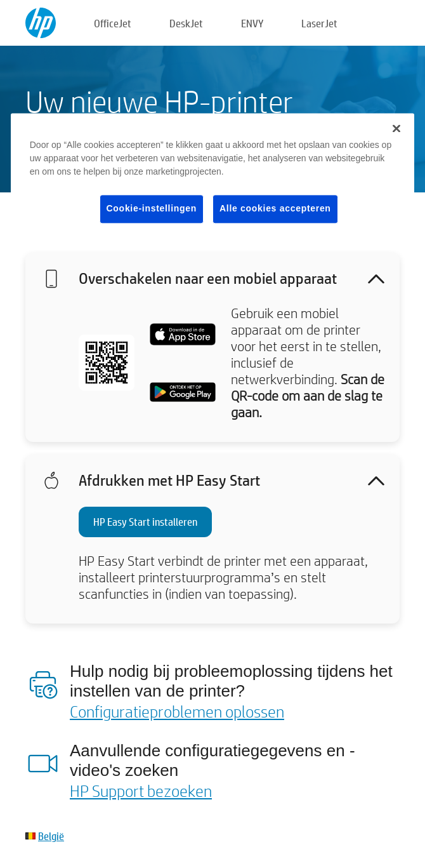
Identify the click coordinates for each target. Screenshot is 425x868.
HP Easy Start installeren (145, 522)
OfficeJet (113, 23)
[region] (213, 178)
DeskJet (186, 23)
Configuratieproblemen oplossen (177, 711)
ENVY (252, 23)
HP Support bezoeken (141, 791)
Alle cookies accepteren (275, 208)
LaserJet (319, 23)
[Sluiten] (396, 128)
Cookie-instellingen (152, 208)
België (51, 836)
